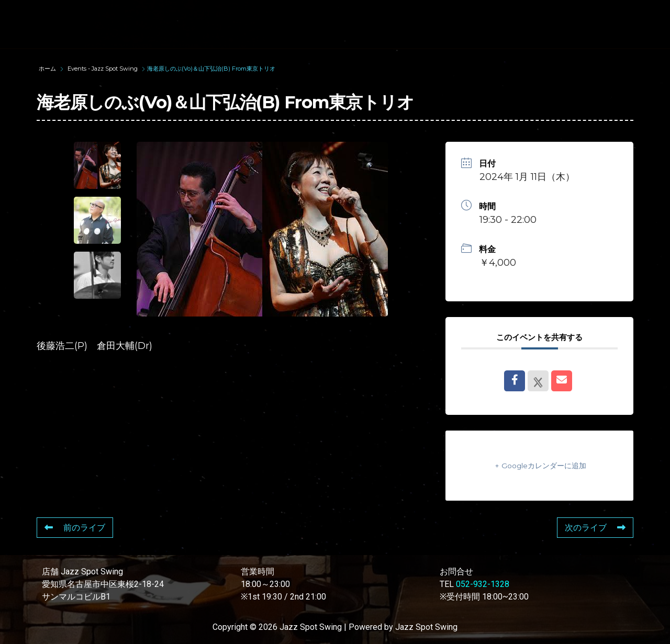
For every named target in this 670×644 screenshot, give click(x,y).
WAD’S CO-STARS (368, 14)
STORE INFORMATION (199, 33)
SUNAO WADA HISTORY (253, 14)
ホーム (48, 69)
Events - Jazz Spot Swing (103, 69)
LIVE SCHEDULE (467, 14)
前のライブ (75, 528)
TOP (166, 14)
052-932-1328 (483, 584)
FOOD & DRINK (559, 14)
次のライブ (595, 528)
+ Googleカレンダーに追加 (540, 465)
